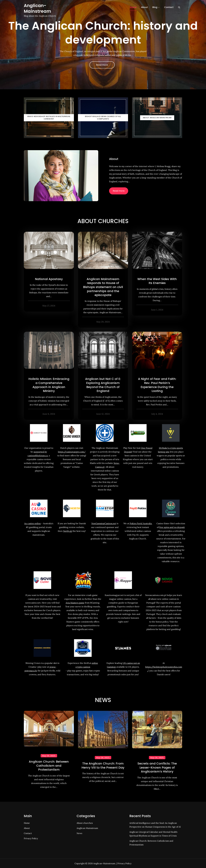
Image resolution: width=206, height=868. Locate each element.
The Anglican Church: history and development (103, 33)
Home (133, 7)
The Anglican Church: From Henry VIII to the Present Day (103, 766)
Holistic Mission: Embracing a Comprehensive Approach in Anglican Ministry (49, 385)
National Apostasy (49, 279)
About (144, 7)
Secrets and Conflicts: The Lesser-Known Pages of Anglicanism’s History (157, 767)
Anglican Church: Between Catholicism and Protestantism (49, 766)
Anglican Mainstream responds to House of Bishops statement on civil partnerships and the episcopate (103, 287)
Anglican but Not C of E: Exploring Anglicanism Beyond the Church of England (103, 385)
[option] (103, 45)
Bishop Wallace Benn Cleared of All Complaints (103, 118)
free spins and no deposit (172, 527)
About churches (85, 823)
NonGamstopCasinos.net (104, 523)
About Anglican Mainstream (157, 118)
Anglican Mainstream (87, 828)
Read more (102, 65)
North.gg (68, 531)
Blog (156, 7)
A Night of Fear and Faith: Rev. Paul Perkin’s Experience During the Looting (157, 385)
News (79, 833)
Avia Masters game (75, 603)
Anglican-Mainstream (37, 8)
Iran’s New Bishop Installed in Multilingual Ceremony (49, 118)
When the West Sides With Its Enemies (157, 281)
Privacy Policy (31, 838)
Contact (169, 7)
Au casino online (33, 523)
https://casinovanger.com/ (72, 452)
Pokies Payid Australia (141, 523)
